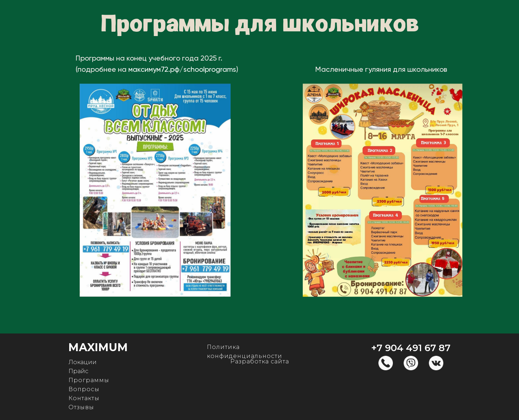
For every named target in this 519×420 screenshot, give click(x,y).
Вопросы (84, 389)
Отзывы (81, 407)
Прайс (78, 371)
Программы (89, 380)
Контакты (84, 398)
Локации (83, 362)
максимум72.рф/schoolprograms (182, 70)
